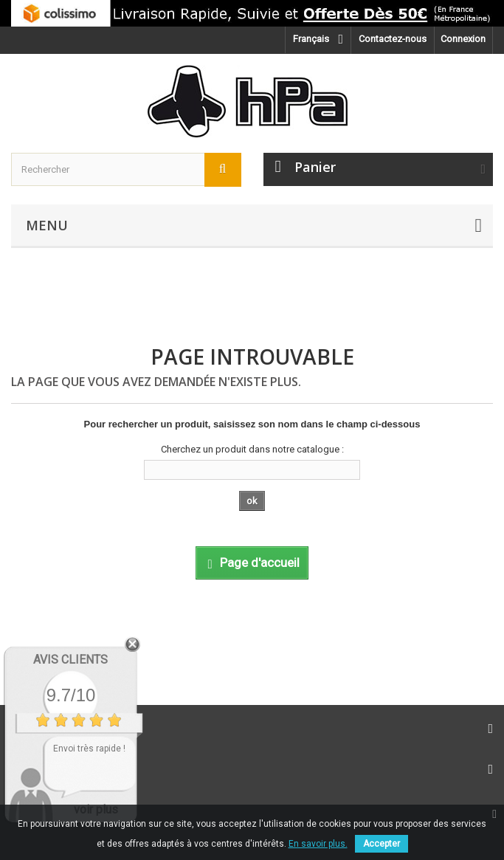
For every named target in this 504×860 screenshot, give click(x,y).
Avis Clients (70, 660)
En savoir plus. (318, 844)
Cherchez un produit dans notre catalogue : (252, 449)
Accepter (382, 844)
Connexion (463, 39)
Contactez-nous (393, 39)
